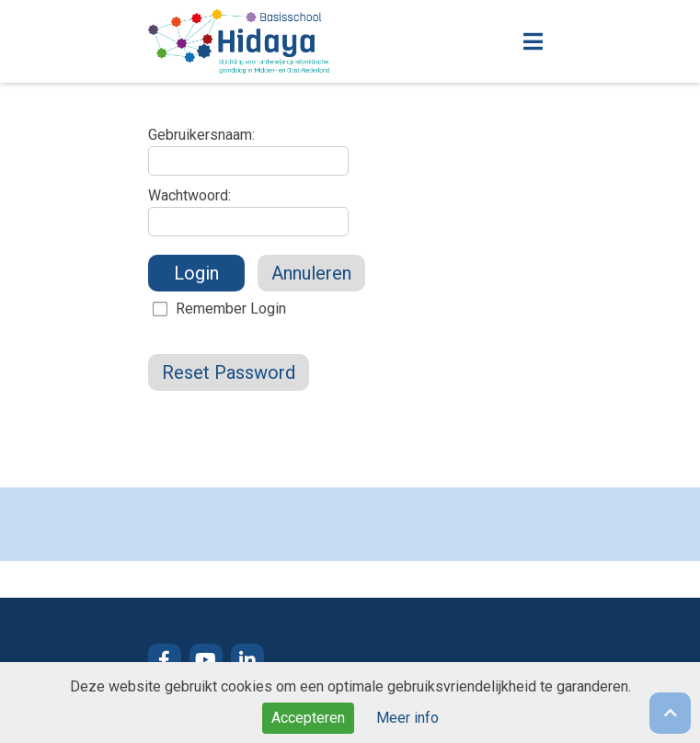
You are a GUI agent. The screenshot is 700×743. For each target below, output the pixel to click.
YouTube (206, 660)
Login (196, 273)
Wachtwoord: (189, 195)
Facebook (165, 660)
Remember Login (231, 309)
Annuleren (311, 273)
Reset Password (229, 372)
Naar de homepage (300, 41)
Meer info (407, 718)
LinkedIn (247, 660)
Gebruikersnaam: (201, 135)
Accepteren (308, 718)
